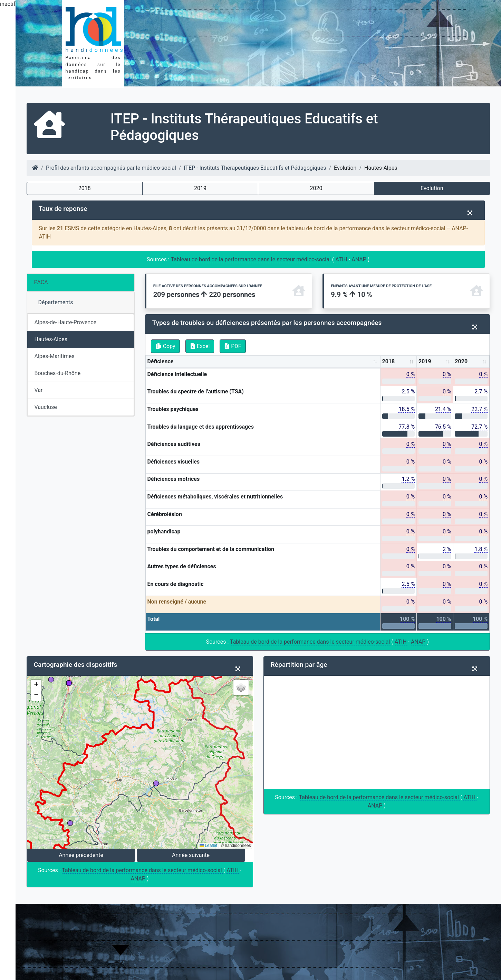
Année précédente (81, 855)
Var (39, 390)
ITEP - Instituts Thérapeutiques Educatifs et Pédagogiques (255, 168)
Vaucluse (46, 407)
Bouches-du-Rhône (58, 373)
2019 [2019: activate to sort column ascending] (425, 361)
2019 (200, 188)
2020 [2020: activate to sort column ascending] (461, 361)
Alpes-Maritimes (55, 356)
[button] (36, 685)
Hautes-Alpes (51, 339)
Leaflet (208, 846)
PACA (41, 282)
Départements (56, 302)
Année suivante (191, 855)
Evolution (432, 188)
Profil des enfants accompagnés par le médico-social (111, 168)
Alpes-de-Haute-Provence (66, 322)
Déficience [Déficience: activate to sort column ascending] (160, 361)
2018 (85, 188)
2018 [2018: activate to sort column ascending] (389, 361)
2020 (316, 188)
